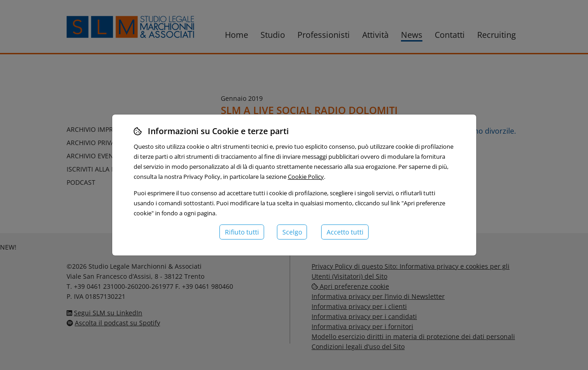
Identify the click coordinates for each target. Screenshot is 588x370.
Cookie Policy (306, 177)
